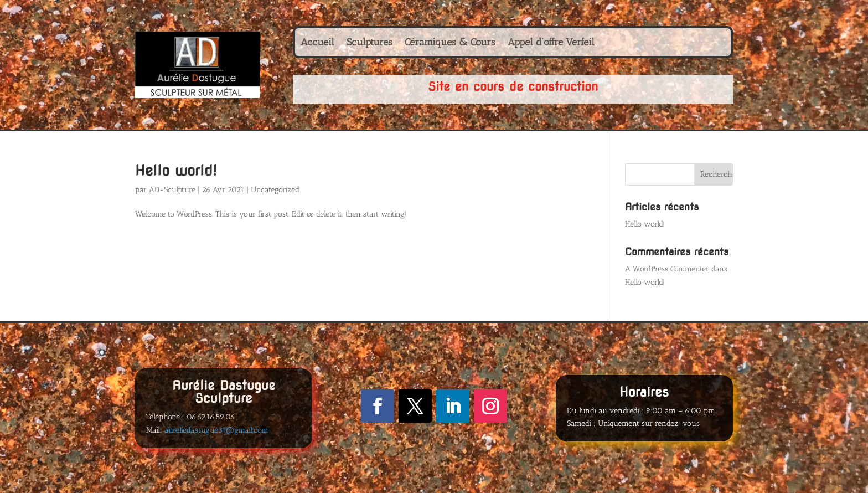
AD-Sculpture (172, 190)
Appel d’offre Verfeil (551, 43)
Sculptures (370, 43)
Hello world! (176, 170)
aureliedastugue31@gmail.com (216, 430)
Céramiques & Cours (450, 43)
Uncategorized (275, 190)
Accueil (317, 43)
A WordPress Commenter (667, 269)
